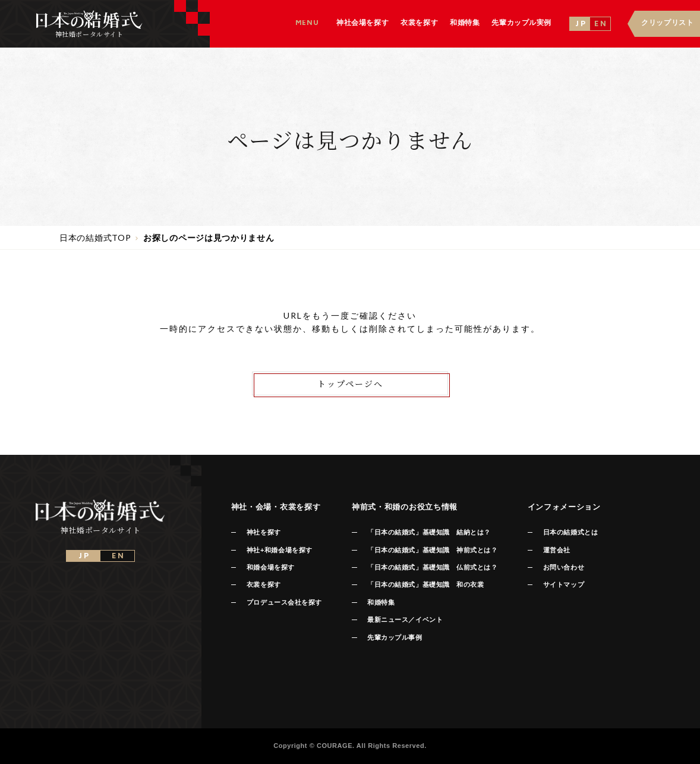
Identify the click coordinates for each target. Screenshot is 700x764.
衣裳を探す (264, 584)
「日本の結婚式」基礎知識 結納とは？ (429, 532)
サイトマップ (564, 584)
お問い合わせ (564, 567)
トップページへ (350, 383)
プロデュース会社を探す (284, 602)
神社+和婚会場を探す (280, 550)
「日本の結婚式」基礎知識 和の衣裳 (425, 584)
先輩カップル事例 (395, 637)
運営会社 (557, 550)
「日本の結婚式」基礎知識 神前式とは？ (432, 550)
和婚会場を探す (271, 567)
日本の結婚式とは (570, 532)
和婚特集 (381, 602)
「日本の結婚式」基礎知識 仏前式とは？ (432, 567)
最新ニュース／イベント (405, 620)
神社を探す (264, 532)
